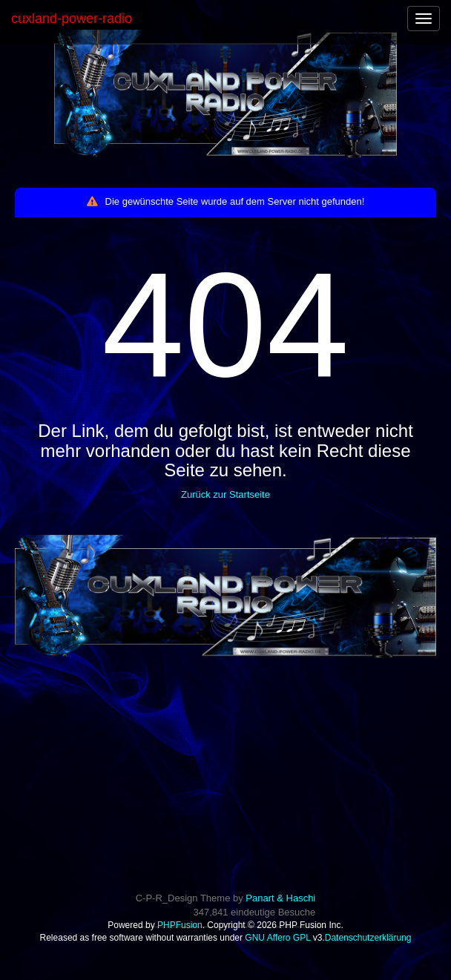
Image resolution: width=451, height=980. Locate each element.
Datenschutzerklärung (368, 938)
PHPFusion (180, 925)
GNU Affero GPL (277, 938)
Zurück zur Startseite (225, 494)
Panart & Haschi (280, 898)
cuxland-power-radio (72, 19)
